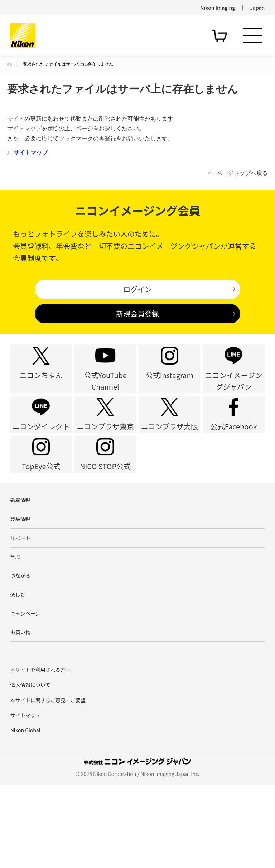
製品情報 (20, 577)
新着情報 (20, 554)
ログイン (137, 289)
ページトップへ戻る (242, 173)
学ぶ (15, 622)
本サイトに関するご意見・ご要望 (48, 783)
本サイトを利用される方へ (40, 752)
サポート (20, 599)
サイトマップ (25, 798)
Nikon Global (25, 813)
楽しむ (18, 668)
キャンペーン (25, 690)
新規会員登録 (137, 314)
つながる (20, 645)
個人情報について (30, 768)
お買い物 (20, 713)
